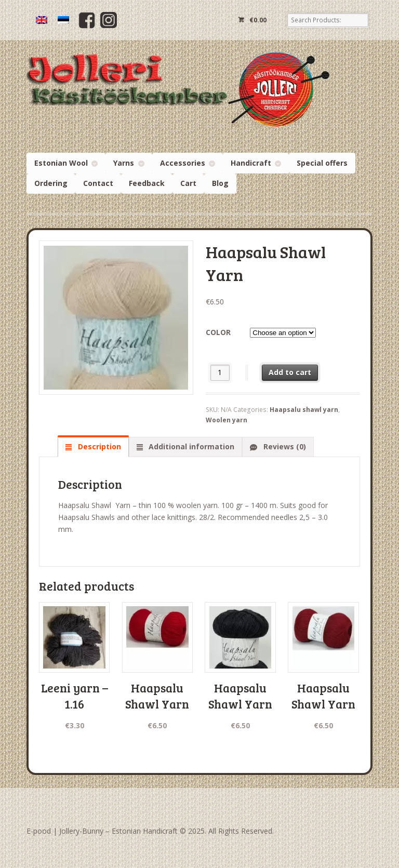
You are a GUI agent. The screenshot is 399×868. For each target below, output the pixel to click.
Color (218, 332)
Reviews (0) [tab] (284, 446)
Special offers (322, 163)
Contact (98, 183)
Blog (220, 183)
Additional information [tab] (190, 446)
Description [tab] (98, 446)
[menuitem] (42, 20)
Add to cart (290, 372)
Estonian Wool (61, 163)
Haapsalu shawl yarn (304, 410)
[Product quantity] (220, 373)
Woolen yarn (227, 420)
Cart (188, 183)
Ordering (51, 183)
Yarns (124, 163)
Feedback (147, 183)
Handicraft (251, 163)
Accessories (183, 163)
